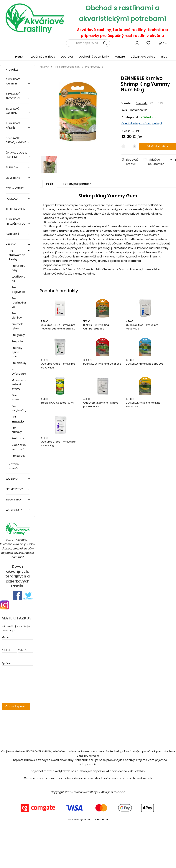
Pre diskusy (19, 363)
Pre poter (18, 341)
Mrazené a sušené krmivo (19, 384)
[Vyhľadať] (70, 43)
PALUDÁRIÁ (12, 234)
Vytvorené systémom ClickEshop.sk (88, 819)
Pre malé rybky (18, 326)
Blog (164, 57)
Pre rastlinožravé (19, 303)
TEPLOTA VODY (16, 209)
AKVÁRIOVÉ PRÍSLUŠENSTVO (16, 222)
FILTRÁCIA (12, 167)
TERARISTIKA (13, 500)
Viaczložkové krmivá (19, 447)
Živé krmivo (16, 397)
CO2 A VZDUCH (16, 188)
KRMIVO (11, 244)
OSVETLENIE (13, 178)
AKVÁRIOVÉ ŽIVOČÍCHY (13, 96)
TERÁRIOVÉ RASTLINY (13, 111)
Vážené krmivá (14, 466)
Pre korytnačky (19, 408)
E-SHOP (20, 57)
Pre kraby (18, 438)
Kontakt (120, 57)
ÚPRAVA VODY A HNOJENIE (16, 155)
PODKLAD (12, 199)
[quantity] (129, 146)
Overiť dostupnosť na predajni (142, 123)
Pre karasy (19, 456)
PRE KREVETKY (14, 489)
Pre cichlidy (17, 315)
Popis (50, 184)
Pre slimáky (17, 430)
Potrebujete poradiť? (77, 184)
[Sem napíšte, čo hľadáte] (92, 43)
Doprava (67, 57)
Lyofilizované (19, 279)
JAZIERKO (12, 479)
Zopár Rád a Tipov (43, 57)
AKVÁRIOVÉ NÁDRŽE (13, 126)
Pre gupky (18, 335)
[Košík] (163, 43)
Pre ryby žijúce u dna (17, 352)
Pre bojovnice (18, 289)
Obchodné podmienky (94, 57)
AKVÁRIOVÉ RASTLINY (13, 81)
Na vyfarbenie (19, 372)
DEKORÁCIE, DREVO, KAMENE (16, 140)
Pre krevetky (18, 419)
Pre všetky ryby (18, 268)
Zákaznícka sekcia (143, 57)
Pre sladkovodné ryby (17, 255)
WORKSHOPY (14, 510)
